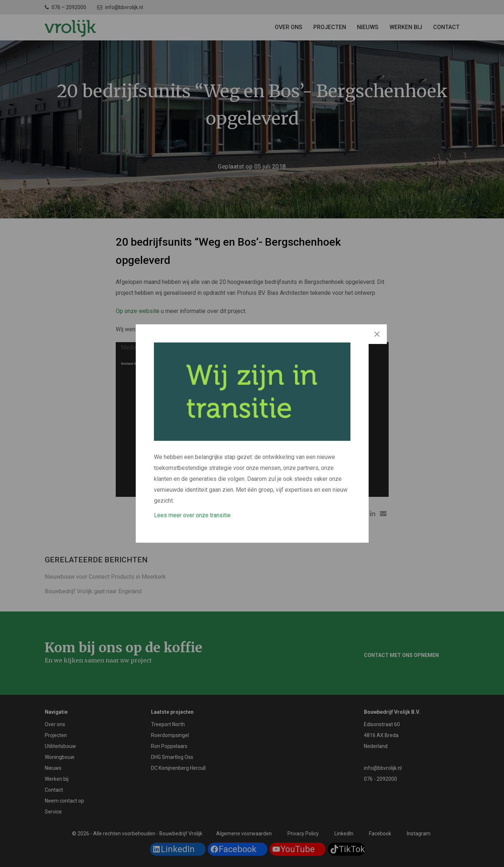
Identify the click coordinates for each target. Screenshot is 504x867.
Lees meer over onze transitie (192, 515)
